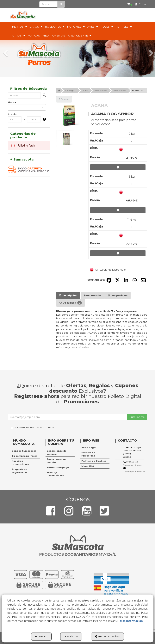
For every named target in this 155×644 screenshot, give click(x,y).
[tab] (68, 295)
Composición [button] (118, 295)
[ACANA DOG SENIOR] (69, 116)
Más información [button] (131, 621)
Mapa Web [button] (88, 466)
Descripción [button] (68, 295)
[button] (128, 4)
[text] (49, 4)
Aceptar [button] (41, 636)
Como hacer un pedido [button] (56, 461)
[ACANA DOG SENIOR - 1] (66, 139)
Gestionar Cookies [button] (107, 636)
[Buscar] (61, 4)
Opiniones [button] (71, 303)
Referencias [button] (93, 295)
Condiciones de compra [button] (56, 452)
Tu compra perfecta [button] (24, 456)
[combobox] (27, 107)
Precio (12, 114)
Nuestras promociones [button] (20, 463)
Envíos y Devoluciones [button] (55, 474)
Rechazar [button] (71, 636)
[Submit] (43, 119)
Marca (12, 102)
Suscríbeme (137, 417)
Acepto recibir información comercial (32, 428)
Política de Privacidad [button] (88, 454)
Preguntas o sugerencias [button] (19, 471)
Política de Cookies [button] (94, 461)
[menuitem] (127, 4)
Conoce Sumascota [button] (24, 451)
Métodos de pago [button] (58, 467)
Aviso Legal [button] (89, 448)
